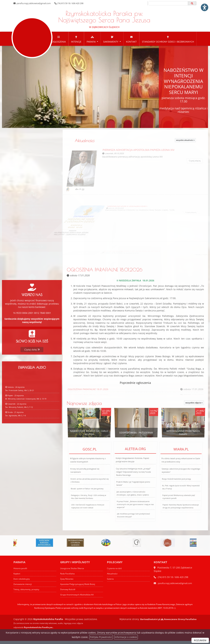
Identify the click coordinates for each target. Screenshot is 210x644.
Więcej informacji (32, 237)
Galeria (110, 582)
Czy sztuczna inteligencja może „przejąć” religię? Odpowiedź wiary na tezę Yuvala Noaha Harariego (133, 479)
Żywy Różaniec (67, 582)
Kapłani (17, 577)
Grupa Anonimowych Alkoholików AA (78, 598)
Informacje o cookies (126, 637)
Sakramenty (111, 42)
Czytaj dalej (32, 365)
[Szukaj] (192, 3)
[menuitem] (59, 42)
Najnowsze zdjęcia (84, 406)
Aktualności (102, 144)
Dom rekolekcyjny (22, 582)
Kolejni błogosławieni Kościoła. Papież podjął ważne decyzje (133, 472)
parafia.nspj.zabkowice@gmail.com (33, 3)
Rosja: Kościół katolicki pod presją (176, 482)
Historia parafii (21, 571)
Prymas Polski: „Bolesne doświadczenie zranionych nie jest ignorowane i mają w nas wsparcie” (135, 508)
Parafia (91, 42)
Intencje (76, 42)
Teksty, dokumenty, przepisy (27, 593)
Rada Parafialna (68, 577)
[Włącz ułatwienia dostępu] (204, 6)
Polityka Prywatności (101, 637)
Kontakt (131, 42)
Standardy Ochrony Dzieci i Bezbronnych (168, 42)
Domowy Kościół (68, 593)
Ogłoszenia (59, 42)
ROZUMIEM (200, 640)
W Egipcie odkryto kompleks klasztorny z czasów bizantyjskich (88, 470)
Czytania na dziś (115, 571)
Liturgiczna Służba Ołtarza (73, 571)
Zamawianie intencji (23, 587)
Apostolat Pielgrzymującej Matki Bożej (79, 587)
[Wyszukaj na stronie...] (168, 3)
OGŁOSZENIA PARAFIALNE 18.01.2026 (105, 273)
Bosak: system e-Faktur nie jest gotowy (87, 490)
